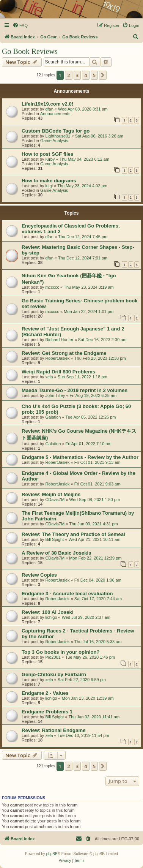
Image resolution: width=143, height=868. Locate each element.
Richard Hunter (59, 340)
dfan (49, 109)
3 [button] (77, 75)
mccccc (52, 287)
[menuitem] (20, 25)
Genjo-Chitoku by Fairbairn (54, 674)
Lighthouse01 (58, 136)
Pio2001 (53, 657)
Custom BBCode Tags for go (56, 131)
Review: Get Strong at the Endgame (64, 353)
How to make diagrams (49, 181)
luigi (49, 186)
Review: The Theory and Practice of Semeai (73, 534)
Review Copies (39, 575)
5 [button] (94, 75)
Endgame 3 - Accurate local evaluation (67, 594)
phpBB (52, 854)
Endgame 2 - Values (45, 693)
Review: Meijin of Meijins (51, 494)
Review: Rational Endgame (54, 730)
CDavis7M (55, 500)
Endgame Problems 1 (47, 712)
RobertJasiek (57, 358)
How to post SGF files (47, 154)
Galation (53, 417)
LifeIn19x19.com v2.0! (47, 104)
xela (49, 377)
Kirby (50, 159)
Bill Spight (54, 539)
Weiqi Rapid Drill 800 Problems (58, 372)
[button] (103, 75)
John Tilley (55, 395)
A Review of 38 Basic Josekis (57, 553)
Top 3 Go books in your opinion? (61, 652)
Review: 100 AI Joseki (48, 612)
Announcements (55, 114)
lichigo (51, 617)
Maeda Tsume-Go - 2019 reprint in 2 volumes (75, 390)
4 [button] (86, 75)
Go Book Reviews (30, 51)
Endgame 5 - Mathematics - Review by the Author (80, 457)
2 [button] (68, 75)
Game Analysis (54, 141)
